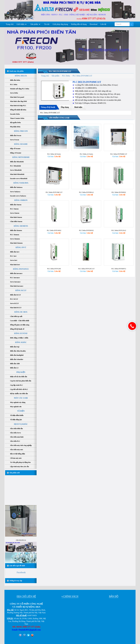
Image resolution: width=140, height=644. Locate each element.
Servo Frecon (15, 140)
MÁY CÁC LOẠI (21, 398)
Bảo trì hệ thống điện (17, 454)
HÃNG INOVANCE (21, 269)
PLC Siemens (15, 235)
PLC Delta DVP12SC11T (86, 265)
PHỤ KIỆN (21, 372)
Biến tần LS (14, 368)
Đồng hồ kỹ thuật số (17, 329)
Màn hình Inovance (17, 286)
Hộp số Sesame (15, 149)
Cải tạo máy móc (16, 458)
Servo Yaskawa (15, 192)
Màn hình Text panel (17, 97)
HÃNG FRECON (21, 131)
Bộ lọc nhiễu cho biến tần (19, 394)
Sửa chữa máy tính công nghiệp (21, 445)
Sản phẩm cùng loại (59, 118)
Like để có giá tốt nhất (17, 566)
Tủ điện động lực (16, 420)
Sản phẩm (34, 24)
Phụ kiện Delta (15, 127)
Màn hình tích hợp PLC (18, 106)
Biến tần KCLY (15, 295)
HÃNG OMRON (21, 200)
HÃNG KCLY (21, 290)
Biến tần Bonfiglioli (17, 355)
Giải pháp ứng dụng (60, 24)
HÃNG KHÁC (21, 342)
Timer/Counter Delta (17, 118)
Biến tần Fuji (15, 347)
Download (93, 24)
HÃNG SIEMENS (21, 226)
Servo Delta (14, 93)
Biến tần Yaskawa (16, 187)
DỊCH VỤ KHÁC (21, 424)
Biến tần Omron (16, 205)
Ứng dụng (65, 107)
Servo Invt (14, 260)
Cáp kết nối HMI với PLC (19, 389)
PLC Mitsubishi (15, 166)
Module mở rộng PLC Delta (20, 89)
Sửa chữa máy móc (17, 450)
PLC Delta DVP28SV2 (119, 265)
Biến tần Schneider (17, 359)
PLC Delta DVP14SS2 (54, 228)
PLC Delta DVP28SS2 (119, 190)
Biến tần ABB (15, 364)
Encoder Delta (15, 114)
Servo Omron (15, 213)
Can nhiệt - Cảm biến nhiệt (20, 321)
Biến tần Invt (15, 252)
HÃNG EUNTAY (21, 333)
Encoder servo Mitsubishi (19, 179)
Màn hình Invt (15, 265)
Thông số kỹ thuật (48, 107)
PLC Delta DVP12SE (54, 265)
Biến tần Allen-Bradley (18, 351)
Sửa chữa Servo (15, 433)
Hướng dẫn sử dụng (79, 24)
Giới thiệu (20, 24)
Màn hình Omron (16, 217)
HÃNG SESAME (21, 144)
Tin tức (47, 24)
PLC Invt (13, 256)
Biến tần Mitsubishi (17, 162)
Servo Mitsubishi (16, 170)
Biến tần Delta (15, 80)
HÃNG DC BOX (21, 312)
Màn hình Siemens (16, 243)
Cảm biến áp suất (16, 316)
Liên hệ (103, 24)
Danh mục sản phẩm (17, 71)
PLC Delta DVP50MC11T (119, 153)
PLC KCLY (14, 299)
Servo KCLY (14, 303)
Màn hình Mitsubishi (17, 174)
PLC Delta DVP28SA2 (86, 190)
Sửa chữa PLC (15, 441)
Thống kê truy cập (16, 581)
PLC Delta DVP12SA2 (119, 228)
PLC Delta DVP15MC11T (54, 190)
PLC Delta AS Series (86, 153)
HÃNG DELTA (21, 76)
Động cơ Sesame (16, 153)
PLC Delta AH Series (54, 153)
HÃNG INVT (21, 247)
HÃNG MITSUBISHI (21, 157)
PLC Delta (14, 85)
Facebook (21, 572)
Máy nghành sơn (16, 407)
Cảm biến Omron (16, 222)
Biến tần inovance (16, 273)
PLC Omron (14, 209)
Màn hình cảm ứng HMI (18, 101)
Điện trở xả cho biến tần (19, 377)
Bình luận (78, 107)
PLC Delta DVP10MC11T (60, 71)
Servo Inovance (15, 282)
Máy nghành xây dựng (18, 402)
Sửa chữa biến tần (16, 429)
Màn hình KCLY (16, 308)
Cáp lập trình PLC (16, 385)
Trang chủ (10, 24)
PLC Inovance (15, 278)
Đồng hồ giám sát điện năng (20, 325)
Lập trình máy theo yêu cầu (20, 467)
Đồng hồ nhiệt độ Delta (18, 110)
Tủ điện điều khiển (17, 415)
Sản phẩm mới (14, 473)
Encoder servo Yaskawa (18, 196)
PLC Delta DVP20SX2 (86, 228)
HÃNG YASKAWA (21, 183)
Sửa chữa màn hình (17, 437)
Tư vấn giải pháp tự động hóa (20, 462)
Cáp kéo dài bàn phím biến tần (21, 381)
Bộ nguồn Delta (15, 123)
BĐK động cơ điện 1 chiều (19, 338)
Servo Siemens (15, 239)
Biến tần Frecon (16, 136)
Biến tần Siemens (16, 230)
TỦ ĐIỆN (21, 411)
